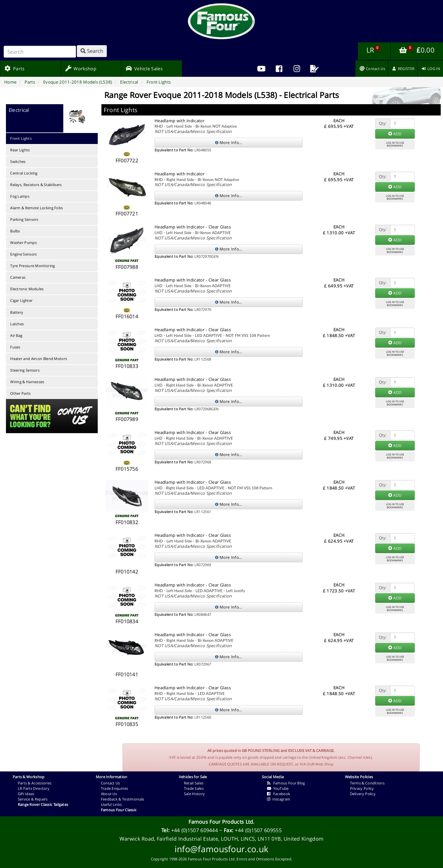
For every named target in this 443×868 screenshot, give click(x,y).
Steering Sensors (25, 370)
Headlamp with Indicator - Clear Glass (193, 227)
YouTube (278, 788)
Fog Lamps (20, 196)
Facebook (279, 794)
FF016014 (127, 316)
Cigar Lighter (21, 300)
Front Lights (21, 138)
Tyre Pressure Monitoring (32, 266)
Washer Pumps (23, 243)
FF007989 (127, 419)
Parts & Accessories (35, 783)
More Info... (229, 142)
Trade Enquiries (115, 788)
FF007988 (127, 267)
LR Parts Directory (34, 788)
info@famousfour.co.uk (221, 849)
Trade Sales (194, 788)
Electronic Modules (27, 289)
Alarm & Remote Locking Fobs (36, 208)
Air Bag (16, 335)
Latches (17, 324)
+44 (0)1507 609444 (195, 830)
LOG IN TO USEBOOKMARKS (395, 144)
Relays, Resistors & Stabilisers (36, 185)
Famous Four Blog (286, 783)
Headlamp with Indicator (180, 121)
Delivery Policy (363, 794)
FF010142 (127, 572)
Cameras (18, 277)
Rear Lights (20, 150)
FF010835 (127, 724)
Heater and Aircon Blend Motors (39, 359)
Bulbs (15, 231)
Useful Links (111, 804)
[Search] (40, 52)
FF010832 (127, 522)
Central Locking (24, 173)
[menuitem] (279, 69)
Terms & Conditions (367, 783)
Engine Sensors (23, 254)
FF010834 (127, 621)
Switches (18, 162)
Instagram (279, 799)
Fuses (15, 347)
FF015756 (127, 469)
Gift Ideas (26, 794)
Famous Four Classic (119, 810)
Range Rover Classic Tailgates (43, 804)
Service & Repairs (33, 799)
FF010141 (127, 674)
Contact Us (110, 783)
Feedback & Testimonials (123, 799)
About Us (109, 794)
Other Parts (20, 393)
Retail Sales (194, 783)
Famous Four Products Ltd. (221, 822)
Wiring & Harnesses (27, 382)
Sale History (195, 794)
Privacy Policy (362, 788)
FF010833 (127, 366)
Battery (17, 312)
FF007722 (127, 160)
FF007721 (127, 213)
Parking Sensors (24, 219)
